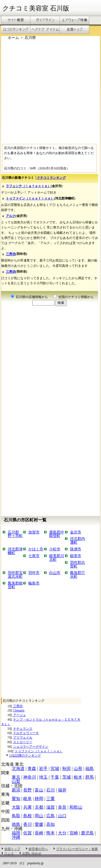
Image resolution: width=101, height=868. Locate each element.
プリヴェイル (23, 738)
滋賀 (50, 807)
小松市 (55, 549)
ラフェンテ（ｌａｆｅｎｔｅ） (28, 186)
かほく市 (36, 549)
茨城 (67, 777)
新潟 (16, 790)
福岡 (16, 833)
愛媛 (39, 824)
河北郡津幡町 (15, 551)
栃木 (78, 777)
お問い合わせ (32, 854)
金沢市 (76, 532)
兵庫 (28, 807)
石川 (50, 790)
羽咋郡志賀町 (77, 564)
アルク (11, 216)
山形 (78, 769)
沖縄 (16, 837)
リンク (9, 854)
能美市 (76, 556)
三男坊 (11, 254)
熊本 (50, 833)
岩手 (43, 769)
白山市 (55, 573)
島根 (28, 816)
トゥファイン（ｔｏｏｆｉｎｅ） (30, 198)
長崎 (39, 833)
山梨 (16, 781)
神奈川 (30, 777)
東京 (16, 777)
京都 (39, 807)
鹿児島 (87, 833)
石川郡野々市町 (15, 534)
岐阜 (28, 799)
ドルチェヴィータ (26, 733)
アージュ (20, 715)
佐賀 (28, 833)
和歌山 (76, 807)
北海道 (18, 769)
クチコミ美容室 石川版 (36, 8)
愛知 (16, 799)
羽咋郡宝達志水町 (15, 575)
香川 (28, 824)
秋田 (67, 769)
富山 (39, 790)
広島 (50, 816)
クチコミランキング (51, 178)
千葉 (55, 777)
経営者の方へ (38, 849)
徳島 (16, 824)
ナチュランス (23, 729)
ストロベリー (23, 742)
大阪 (16, 807)
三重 (50, 799)
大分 (62, 833)
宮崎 (74, 833)
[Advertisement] (50, 91)
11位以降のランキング (25, 756)
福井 (62, 790)
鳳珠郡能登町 (15, 585)
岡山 (39, 816)
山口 (62, 816)
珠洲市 (76, 549)
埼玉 (43, 777)
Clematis (19, 710)
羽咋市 (34, 573)
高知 (50, 824)
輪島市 (34, 583)
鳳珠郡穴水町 (77, 575)
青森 (32, 769)
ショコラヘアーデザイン (31, 747)
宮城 (55, 769)
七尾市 (34, 556)
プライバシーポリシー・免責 (77, 849)
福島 (90, 769)
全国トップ (12, 849)
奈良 (62, 807)
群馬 (90, 777)
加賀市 (34, 532)
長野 (28, 790)
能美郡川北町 (57, 558)
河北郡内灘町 (77, 540)
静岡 (39, 799)
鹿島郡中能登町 (57, 534)
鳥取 (16, 816)
